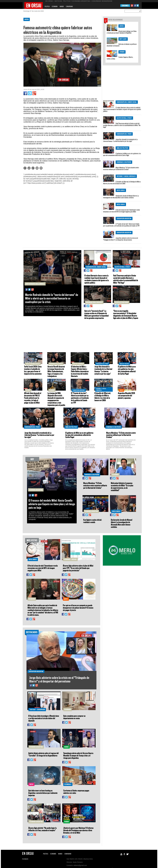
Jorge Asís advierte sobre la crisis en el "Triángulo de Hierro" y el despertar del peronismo (121, 239)
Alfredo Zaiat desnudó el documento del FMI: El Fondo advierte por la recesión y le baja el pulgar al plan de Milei (33, 398)
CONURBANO (69, 6)
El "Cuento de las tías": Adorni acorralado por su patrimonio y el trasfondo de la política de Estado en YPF (121, 225)
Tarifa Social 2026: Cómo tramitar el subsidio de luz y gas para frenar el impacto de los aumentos (33, 370)
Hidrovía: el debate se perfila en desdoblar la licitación (122, 45)
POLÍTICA (47, 6)
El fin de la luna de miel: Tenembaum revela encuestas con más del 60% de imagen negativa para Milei (121, 211)
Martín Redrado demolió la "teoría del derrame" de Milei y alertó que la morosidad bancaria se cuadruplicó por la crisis (52, 298)
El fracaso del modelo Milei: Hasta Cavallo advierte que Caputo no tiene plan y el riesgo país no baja (52, 504)
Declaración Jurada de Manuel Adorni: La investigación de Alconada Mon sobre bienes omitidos (121, 197)
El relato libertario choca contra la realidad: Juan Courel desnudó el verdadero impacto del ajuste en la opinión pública (122, 109)
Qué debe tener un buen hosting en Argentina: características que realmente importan (43, 793)
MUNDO (62, 6)
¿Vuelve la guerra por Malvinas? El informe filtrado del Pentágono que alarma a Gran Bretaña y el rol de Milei (78, 830)
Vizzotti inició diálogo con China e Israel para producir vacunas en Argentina (122, 32)
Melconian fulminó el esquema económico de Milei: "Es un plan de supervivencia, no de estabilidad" (122, 487)
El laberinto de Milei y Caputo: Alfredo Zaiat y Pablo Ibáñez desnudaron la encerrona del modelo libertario (80, 371)
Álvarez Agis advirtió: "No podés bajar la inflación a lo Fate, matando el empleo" (42, 829)
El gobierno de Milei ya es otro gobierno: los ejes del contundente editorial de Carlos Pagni (122, 154)
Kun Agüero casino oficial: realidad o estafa (93, 521)
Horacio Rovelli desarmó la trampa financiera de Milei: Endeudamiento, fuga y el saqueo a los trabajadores (56, 371)
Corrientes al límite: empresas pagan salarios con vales (76, 792)
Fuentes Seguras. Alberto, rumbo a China (120, 58)
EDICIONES (125, 6)
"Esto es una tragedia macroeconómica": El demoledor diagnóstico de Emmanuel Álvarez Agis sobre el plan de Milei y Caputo (126, 314)
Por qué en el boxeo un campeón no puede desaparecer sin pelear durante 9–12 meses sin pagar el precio (78, 608)
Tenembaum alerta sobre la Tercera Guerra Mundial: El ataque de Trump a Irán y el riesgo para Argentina (78, 756)
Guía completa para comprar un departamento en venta (74, 717)
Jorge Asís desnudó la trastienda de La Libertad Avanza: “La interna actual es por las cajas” (120, 140)
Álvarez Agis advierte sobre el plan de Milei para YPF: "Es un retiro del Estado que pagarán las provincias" (78, 568)
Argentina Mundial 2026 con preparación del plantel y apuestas (126, 395)
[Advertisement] (13, 49)
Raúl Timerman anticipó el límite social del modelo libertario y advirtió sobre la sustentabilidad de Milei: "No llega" (122, 125)
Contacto (25, 859)
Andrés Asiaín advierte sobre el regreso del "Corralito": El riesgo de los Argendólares (43, 754)
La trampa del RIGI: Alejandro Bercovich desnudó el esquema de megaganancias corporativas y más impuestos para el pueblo (56, 399)
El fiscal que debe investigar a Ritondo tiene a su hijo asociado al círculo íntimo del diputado (44, 718)
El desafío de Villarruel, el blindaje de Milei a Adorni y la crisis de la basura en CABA (122, 183)
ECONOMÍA (55, 6)
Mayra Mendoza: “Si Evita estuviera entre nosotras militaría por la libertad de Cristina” (121, 168)
